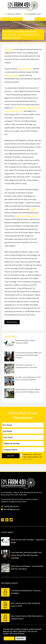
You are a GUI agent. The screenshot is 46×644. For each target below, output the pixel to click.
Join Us (17, 19)
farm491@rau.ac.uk (33, 14)
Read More (20, 638)
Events (6, 19)
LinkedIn (7, 520)
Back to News (12, 322)
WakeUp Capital (11, 75)
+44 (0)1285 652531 (10, 506)
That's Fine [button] (9, 638)
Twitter (11, 520)
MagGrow (8, 49)
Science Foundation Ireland (26, 216)
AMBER (33, 209)
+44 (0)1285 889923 (13, 14)
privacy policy (28, 459)
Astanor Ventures (26, 69)
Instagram (3, 520)
